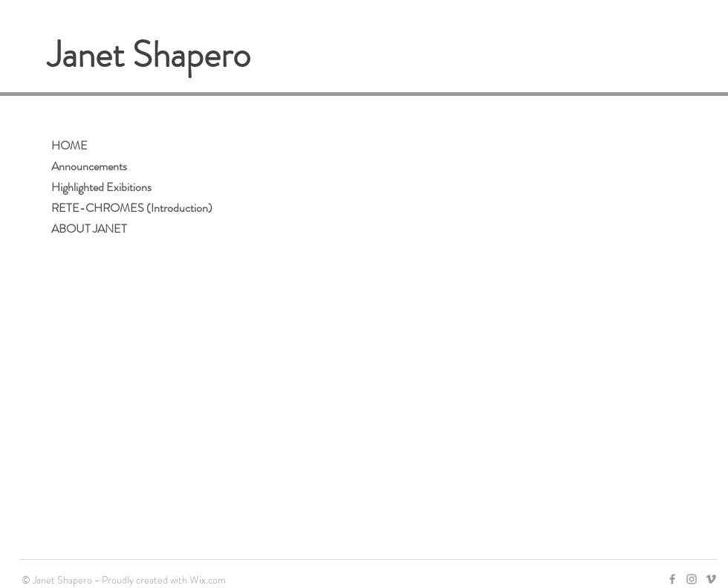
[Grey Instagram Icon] (692, 579)
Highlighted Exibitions (101, 187)
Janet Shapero (149, 55)
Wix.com (208, 580)
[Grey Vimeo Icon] (711, 579)
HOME (69, 145)
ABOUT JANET (89, 229)
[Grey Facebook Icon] (672, 579)
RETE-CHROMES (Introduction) (132, 208)
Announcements (89, 166)
